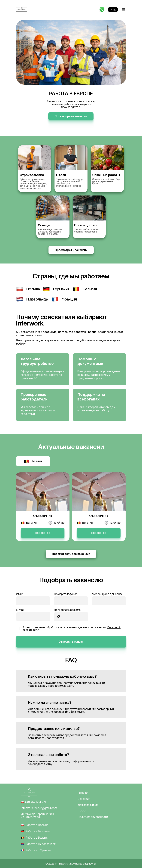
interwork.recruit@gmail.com (39, 808)
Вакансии (84, 799)
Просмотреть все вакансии (71, 554)
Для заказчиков (88, 805)
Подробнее (43, 533)
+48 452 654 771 (33, 802)
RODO (82, 811)
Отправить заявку (71, 642)
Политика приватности (93, 817)
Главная (83, 793)
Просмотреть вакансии (71, 116)
